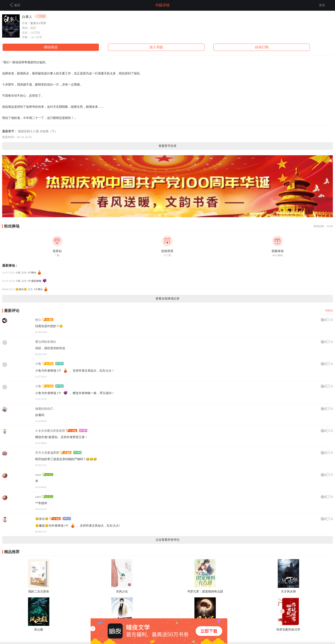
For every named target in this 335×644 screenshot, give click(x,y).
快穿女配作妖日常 (288, 630)
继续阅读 (51, 47)
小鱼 (18, 273)
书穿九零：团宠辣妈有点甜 (205, 592)
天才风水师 (288, 592)
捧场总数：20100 (323, 226)
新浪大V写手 (38, 23)
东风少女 (122, 592)
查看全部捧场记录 (167, 299)
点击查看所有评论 (167, 540)
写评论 (329, 311)
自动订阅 (262, 47)
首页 (322, 5)
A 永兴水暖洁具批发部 (50, 431)
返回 (15, 5)
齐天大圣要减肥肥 (47, 453)
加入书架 (156, 47)
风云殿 (39, 630)
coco (38, 475)
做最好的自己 (44, 409)
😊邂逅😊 (21, 289)
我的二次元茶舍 (39, 592)
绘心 (38, 320)
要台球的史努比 (46, 342)
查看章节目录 (167, 146)
